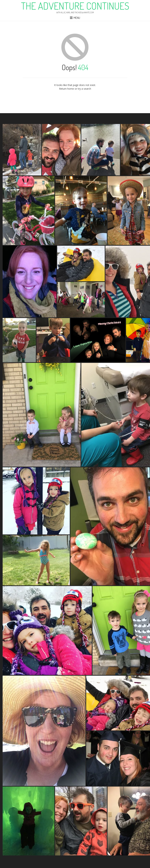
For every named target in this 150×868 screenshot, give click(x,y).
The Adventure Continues (75, 6)
